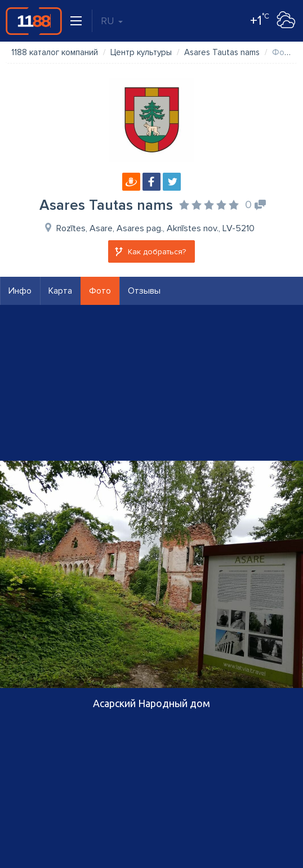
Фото (100, 291)
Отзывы (144, 291)
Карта (60, 291)
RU (112, 21)
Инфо (20, 291)
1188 (34, 21)
